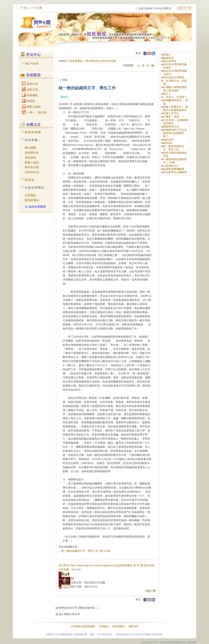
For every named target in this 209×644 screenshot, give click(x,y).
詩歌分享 (30, 90)
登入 (27, 8)
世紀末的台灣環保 (174, 77)
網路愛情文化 (171, 127)
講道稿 (30, 180)
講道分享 (30, 84)
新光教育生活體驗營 (175, 172)
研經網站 (30, 95)
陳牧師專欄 (33, 132)
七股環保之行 (171, 166)
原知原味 (30, 157)
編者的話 (168, 58)
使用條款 (104, 626)
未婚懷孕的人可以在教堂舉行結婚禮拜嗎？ (175, 133)
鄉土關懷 (30, 148)
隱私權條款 (119, 626)
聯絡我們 (133, 626)
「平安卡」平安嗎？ (175, 97)
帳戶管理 (32, 64)
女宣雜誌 (30, 195)
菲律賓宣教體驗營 (174, 169)
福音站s (168, 143)
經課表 (28, 101)
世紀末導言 (170, 61)
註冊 (39, 8)
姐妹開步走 (32, 153)
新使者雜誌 (32, 200)
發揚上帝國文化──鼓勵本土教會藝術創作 (176, 108)
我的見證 (168, 140)
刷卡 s (167, 94)
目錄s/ (167, 55)
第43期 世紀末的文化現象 (101, 61)
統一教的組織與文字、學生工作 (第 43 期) (86, 551)
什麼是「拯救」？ (174, 117)
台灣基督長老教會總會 (83, 626)
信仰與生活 (32, 172)
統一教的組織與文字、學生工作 (174, 148)
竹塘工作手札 (171, 113)
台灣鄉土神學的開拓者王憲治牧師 (175, 89)
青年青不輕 (32, 167)
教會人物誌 (32, 162)
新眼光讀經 (31, 107)
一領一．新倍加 (34, 112)
